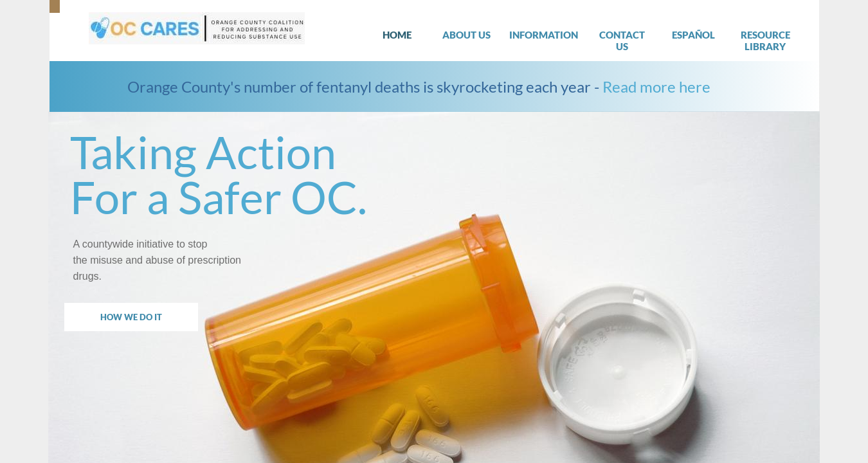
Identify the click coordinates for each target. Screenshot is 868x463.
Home (397, 35)
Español (693, 35)
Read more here (656, 86)
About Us (466, 35)
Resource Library (765, 41)
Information (544, 35)
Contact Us (622, 41)
